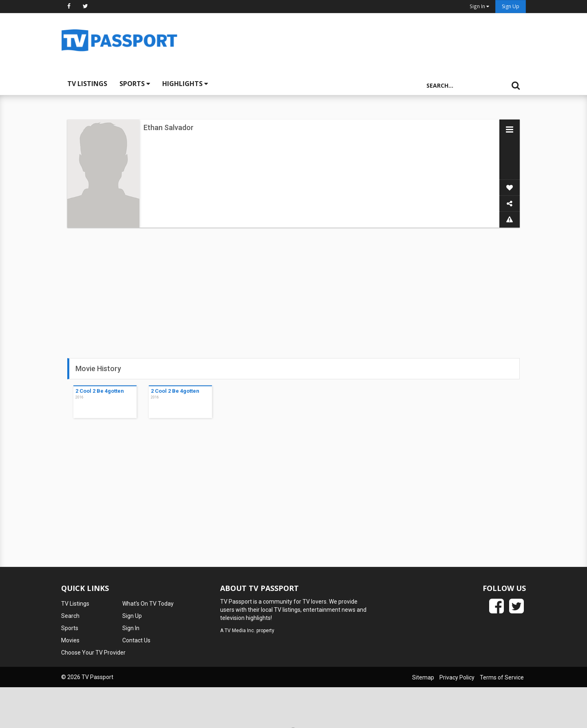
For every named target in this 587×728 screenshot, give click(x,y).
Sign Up (511, 6)
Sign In (131, 628)
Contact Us (136, 640)
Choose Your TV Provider (93, 653)
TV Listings (87, 84)
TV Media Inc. (240, 631)
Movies (70, 640)
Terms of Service (502, 677)
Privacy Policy (457, 677)
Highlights (185, 84)
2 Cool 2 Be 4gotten (100, 391)
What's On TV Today (148, 604)
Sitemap (423, 677)
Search (70, 616)
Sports (135, 84)
